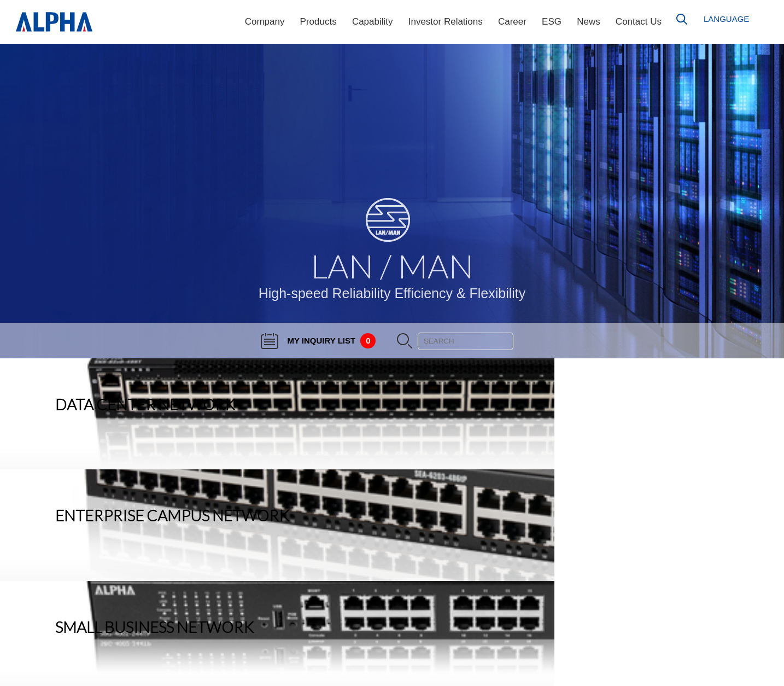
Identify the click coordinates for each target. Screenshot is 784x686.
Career (512, 22)
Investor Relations (446, 22)
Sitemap (754, 637)
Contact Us (639, 22)
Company (265, 22)
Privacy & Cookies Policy (726, 670)
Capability (373, 22)
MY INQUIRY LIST (318, 341)
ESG (552, 22)
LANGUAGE (726, 19)
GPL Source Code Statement (719, 653)
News (589, 22)
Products (318, 22)
